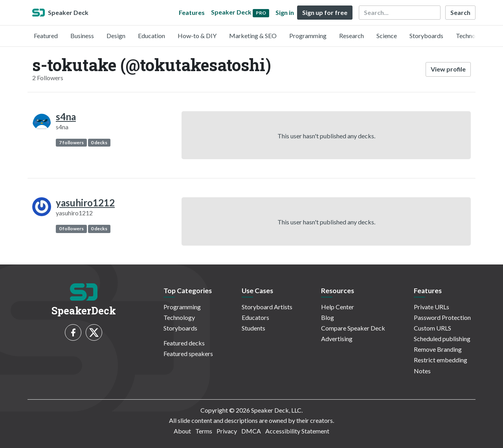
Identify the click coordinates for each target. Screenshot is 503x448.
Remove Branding (438, 349)
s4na (66, 117)
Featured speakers (188, 353)
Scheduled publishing (442, 339)
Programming (308, 36)
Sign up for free (325, 12)
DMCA (251, 431)
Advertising (337, 339)
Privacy (227, 431)
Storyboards (426, 36)
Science (387, 36)
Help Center (338, 307)
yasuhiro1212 (85, 203)
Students (253, 328)
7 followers (71, 142)
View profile (448, 69)
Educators (255, 317)
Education (151, 36)
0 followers (71, 229)
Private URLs (431, 307)
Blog (328, 317)
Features (192, 12)
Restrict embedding (441, 360)
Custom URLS (432, 328)
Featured (46, 36)
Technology (472, 36)
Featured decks (184, 343)
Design (116, 36)
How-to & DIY (197, 36)
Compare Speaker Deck (353, 328)
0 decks (99, 142)
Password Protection (442, 317)
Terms (204, 431)
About (182, 431)
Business (82, 36)
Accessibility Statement (297, 431)
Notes (422, 371)
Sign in (285, 12)
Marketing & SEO (253, 36)
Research (352, 36)
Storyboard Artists (267, 307)
